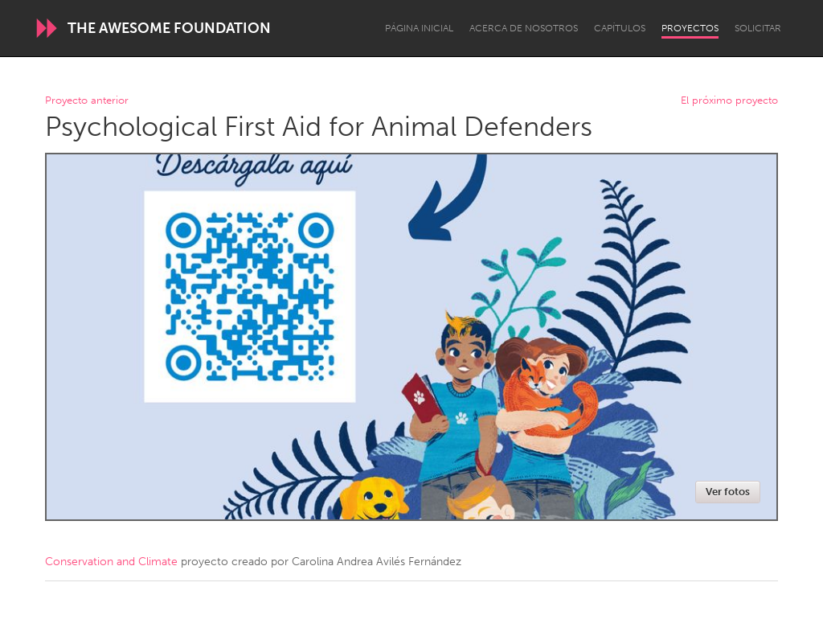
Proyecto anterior (87, 101)
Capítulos (620, 28)
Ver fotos (728, 492)
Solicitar (758, 28)
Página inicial (419, 28)
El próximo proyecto (729, 101)
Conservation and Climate (111, 562)
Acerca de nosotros (524, 28)
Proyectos (690, 28)
